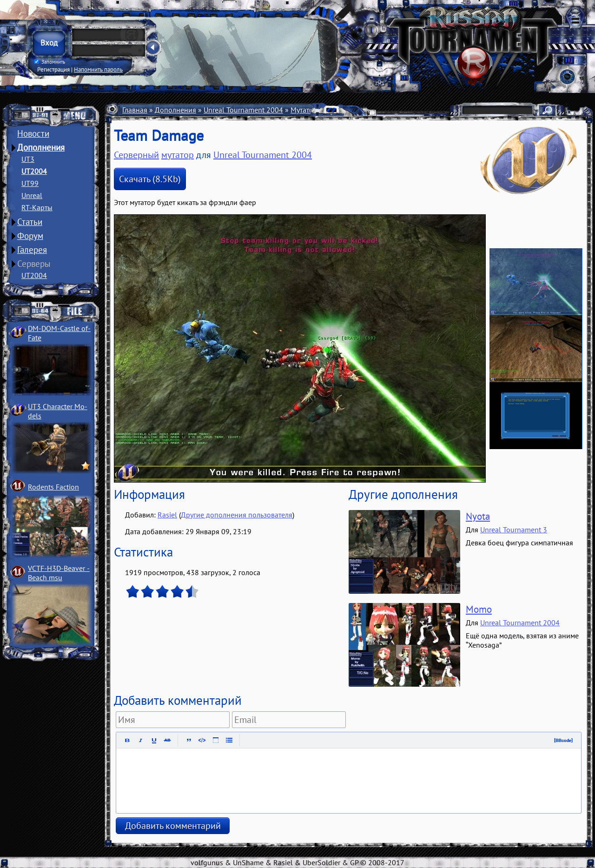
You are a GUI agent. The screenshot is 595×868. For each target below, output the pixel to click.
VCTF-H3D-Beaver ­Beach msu (59, 573)
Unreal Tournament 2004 (243, 110)
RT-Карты (37, 207)
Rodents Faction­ (53, 487)
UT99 (30, 183)
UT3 (28, 159)
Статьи (30, 222)
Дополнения (41, 147)
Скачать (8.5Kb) (150, 179)
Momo (479, 609)
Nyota (478, 516)
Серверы (34, 264)
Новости (33, 133)
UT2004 (34, 171)
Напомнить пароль (98, 69)
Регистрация (53, 69)
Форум (30, 236)
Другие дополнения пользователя (237, 515)
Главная (135, 110)
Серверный (136, 155)
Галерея (32, 250)
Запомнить (50, 62)
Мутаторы (307, 110)
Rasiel (167, 515)
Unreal (32, 195)
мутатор (178, 155)
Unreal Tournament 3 (514, 530)
